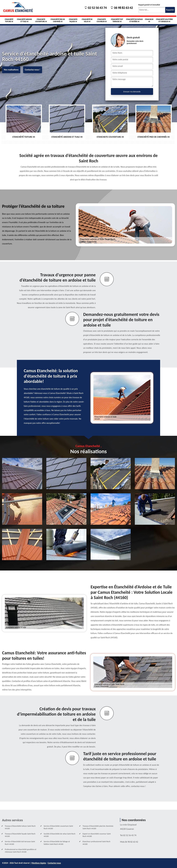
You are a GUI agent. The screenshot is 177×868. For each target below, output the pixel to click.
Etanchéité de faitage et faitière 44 (134, 20)
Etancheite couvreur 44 (102, 20)
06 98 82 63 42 (122, 8)
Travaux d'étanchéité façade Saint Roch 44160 (20, 835)
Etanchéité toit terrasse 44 (117, 20)
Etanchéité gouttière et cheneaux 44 (164, 20)
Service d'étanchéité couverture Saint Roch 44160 (58, 827)
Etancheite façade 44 (73, 20)
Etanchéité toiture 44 (9, 20)
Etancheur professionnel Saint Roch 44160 (96, 843)
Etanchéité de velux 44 (87, 20)
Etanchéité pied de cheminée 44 (58, 20)
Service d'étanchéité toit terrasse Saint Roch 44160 (20, 843)
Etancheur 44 (149, 20)
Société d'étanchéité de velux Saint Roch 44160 (59, 835)
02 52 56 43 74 (96, 8)
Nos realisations (11, 70)
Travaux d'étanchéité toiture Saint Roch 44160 (20, 827)
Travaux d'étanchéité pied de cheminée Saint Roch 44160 (98, 827)
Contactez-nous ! (33, 70)
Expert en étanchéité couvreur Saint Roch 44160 (97, 835)
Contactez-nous (54, 863)
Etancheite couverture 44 (41, 20)
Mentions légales (39, 863)
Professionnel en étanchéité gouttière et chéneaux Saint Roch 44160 (21, 851)
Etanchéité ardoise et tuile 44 (24, 20)
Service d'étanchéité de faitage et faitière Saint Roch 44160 (57, 843)
